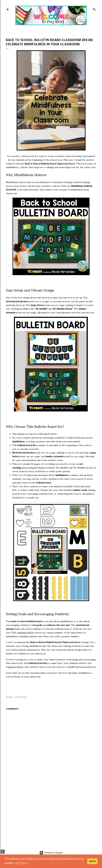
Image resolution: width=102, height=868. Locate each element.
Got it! (92, 861)
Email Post (21, 697)
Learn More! (21, 863)
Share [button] (9, 697)
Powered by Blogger (51, 853)
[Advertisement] (51, 813)
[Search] (94, 9)
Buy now (63, 673)
